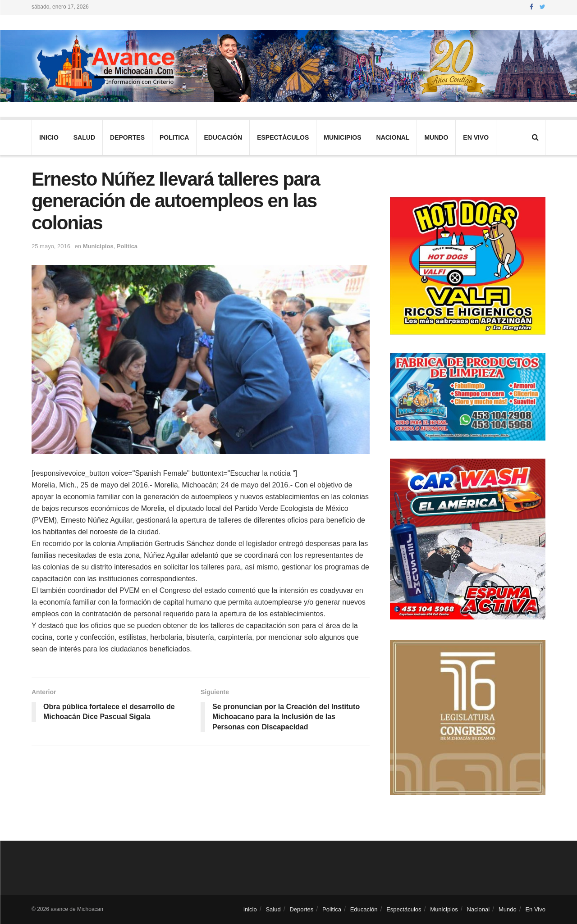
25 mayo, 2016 (51, 246)
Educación (223, 137)
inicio (49, 137)
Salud (84, 137)
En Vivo (476, 137)
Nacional (393, 137)
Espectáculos (283, 137)
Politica (174, 137)
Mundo (436, 137)
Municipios (342, 137)
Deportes (127, 137)
